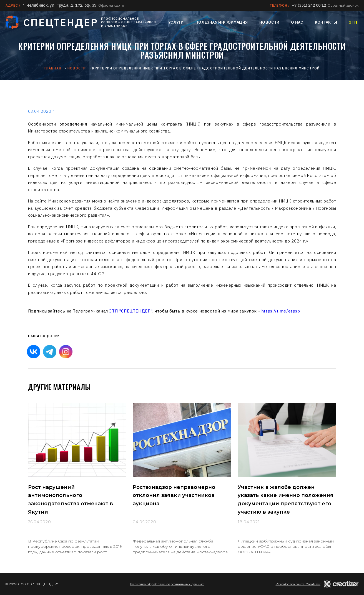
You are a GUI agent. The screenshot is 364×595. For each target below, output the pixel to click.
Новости (269, 22)
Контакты (326, 22)
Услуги (176, 22)
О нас (297, 22)
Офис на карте (111, 5)
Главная (53, 68)
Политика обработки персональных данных (167, 584)
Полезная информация (222, 22)
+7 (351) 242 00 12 (309, 5)
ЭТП (353, 22)
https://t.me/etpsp (281, 311)
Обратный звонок (343, 5)
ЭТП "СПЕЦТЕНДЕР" (131, 311)
